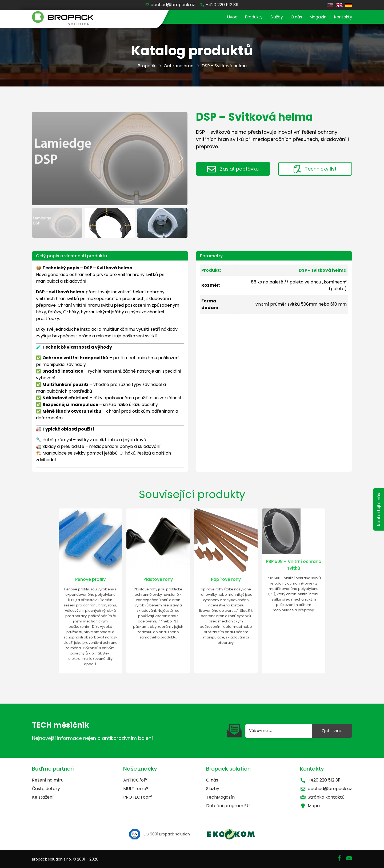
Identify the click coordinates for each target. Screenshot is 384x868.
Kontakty (342, 17)
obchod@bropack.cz (326, 789)
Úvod (226, 17)
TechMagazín (220, 797)
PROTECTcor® (138, 797)
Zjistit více (332, 731)
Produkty (248, 17)
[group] (110, 159)
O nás (293, 17)
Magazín (316, 17)
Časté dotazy (46, 789)
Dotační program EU (228, 806)
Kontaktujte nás (378, 514)
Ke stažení (43, 797)
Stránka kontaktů (322, 797)
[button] (181, 158)
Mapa (310, 806)
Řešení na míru (48, 780)
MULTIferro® (136, 789)
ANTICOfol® (135, 780)
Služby (272, 17)
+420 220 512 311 (320, 780)
